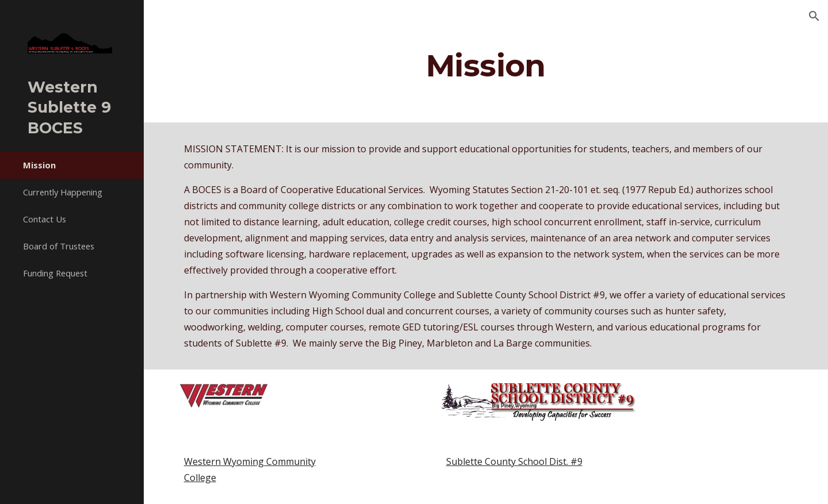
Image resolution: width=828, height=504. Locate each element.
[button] (814, 16)
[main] (486, 65)
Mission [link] (39, 165)
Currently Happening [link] (63, 192)
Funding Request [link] (55, 273)
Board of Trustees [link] (59, 246)
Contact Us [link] (45, 219)
